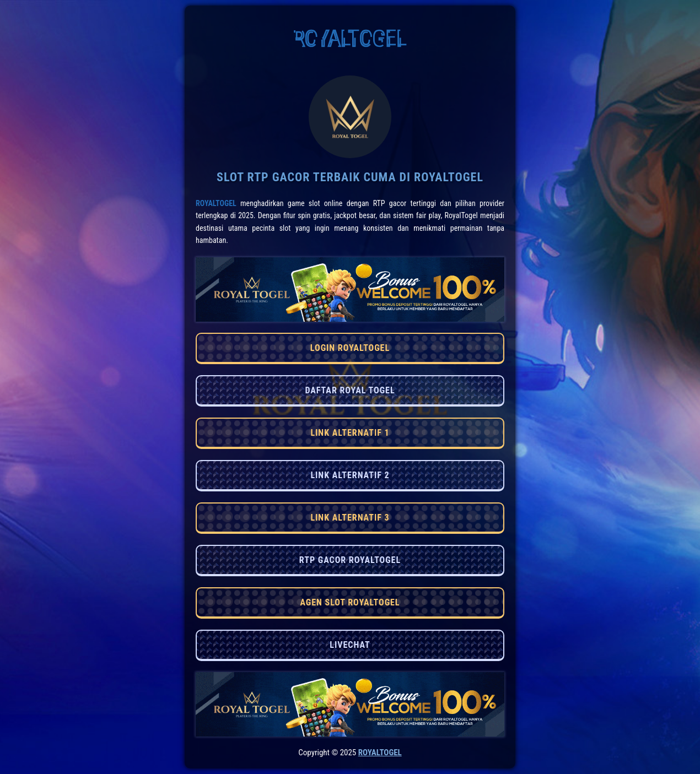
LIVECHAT (350, 645)
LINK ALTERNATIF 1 (350, 433)
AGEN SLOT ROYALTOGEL (350, 602)
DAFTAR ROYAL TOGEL (350, 390)
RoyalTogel (216, 203)
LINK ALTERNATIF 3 (350, 518)
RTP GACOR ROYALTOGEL (350, 560)
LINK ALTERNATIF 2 (350, 475)
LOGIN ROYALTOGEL (350, 348)
